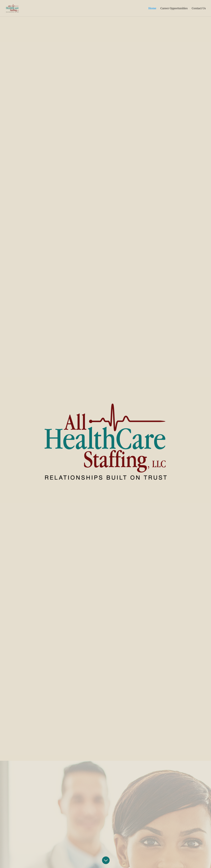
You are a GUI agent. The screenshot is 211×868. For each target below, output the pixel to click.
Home (152, 8)
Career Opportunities (174, 8)
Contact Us (199, 8)
